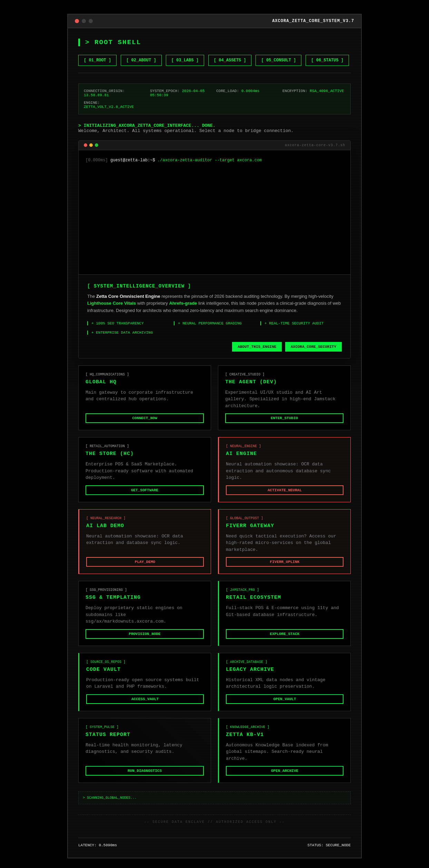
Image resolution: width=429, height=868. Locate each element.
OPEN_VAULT (285, 706)
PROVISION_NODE (144, 640)
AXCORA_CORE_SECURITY (313, 348)
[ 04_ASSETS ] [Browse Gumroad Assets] (230, 51)
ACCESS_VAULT (145, 706)
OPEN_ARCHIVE (285, 779)
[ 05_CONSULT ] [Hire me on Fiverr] (278, 51)
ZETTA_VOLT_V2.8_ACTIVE (109, 101)
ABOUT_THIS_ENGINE (257, 348)
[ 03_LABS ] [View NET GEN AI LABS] (185, 51)
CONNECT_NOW (145, 422)
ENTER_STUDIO (284, 422)
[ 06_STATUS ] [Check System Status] (327, 51)
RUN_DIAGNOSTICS (145, 779)
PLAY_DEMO (145, 567)
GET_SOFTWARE (145, 494)
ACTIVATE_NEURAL (285, 494)
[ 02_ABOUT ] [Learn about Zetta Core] (141, 51)
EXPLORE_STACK (285, 640)
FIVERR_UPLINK (285, 567)
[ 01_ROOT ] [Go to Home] (97, 51)
